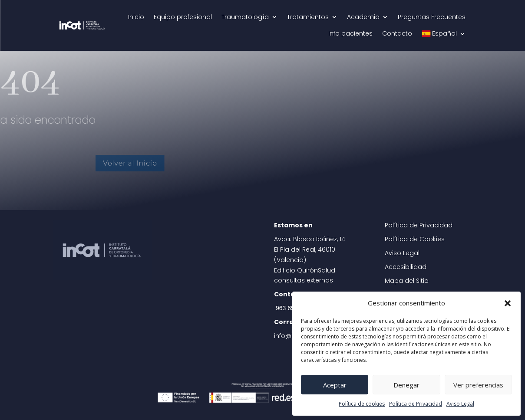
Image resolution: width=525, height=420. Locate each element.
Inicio (136, 17)
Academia (363, 17)
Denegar (406, 385)
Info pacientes (350, 33)
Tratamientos (308, 17)
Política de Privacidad (416, 404)
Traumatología (245, 17)
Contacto (397, 33)
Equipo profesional (183, 17)
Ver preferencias (478, 385)
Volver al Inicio (148, 163)
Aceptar (335, 385)
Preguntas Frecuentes (432, 17)
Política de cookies (362, 404)
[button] (508, 303)
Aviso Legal (460, 404)
